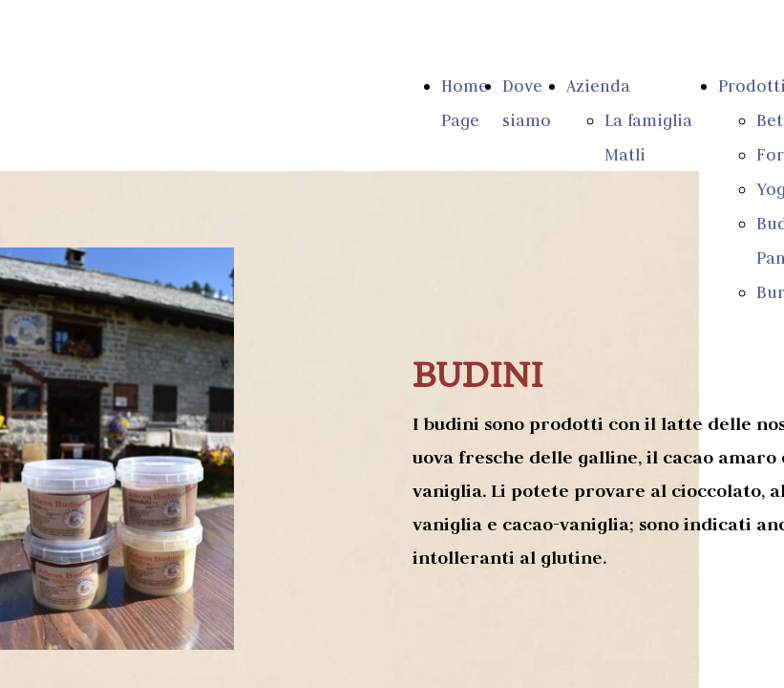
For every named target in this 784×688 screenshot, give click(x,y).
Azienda (598, 86)
